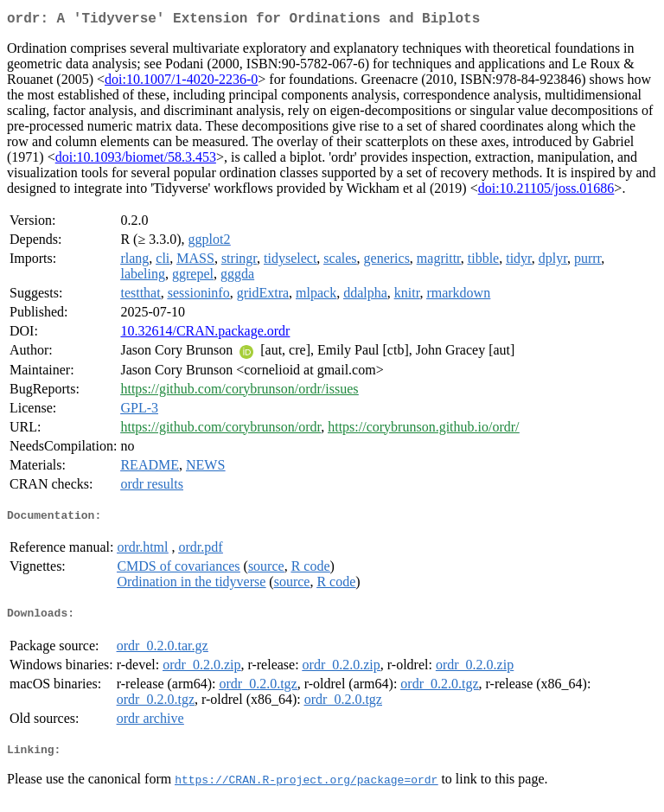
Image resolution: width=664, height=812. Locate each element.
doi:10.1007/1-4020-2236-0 (181, 83)
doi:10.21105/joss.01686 (546, 192)
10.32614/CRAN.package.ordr (205, 334)
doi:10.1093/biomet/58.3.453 (136, 160)
